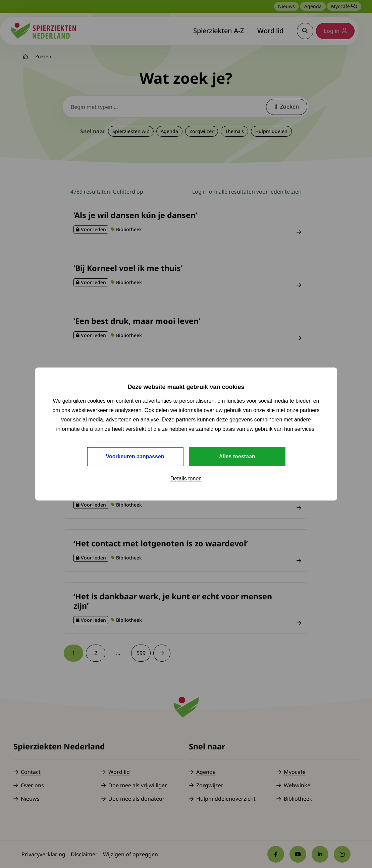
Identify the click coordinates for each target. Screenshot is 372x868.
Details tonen (186, 479)
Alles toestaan (237, 456)
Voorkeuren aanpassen (135, 456)
